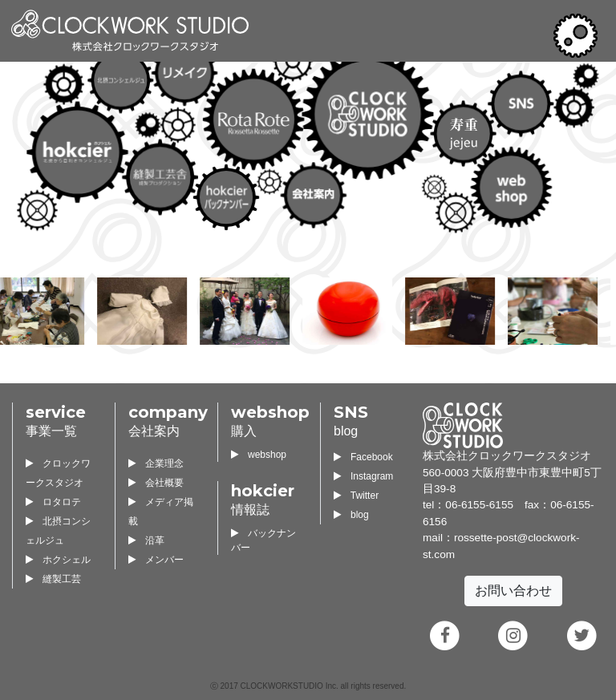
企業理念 (156, 463)
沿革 (146, 540)
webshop (259, 455)
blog (351, 515)
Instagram (363, 476)
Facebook (363, 457)
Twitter (356, 496)
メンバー (156, 560)
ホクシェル (58, 560)
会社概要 (156, 483)
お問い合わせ (513, 591)
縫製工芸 (53, 579)
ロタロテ (53, 502)
